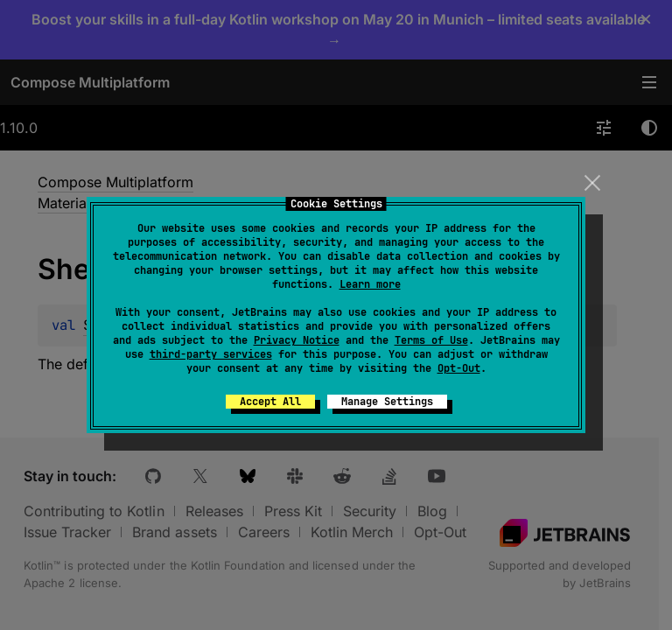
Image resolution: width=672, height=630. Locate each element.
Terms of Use (431, 340)
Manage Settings (387, 402)
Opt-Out (459, 368)
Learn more (370, 284)
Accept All (270, 402)
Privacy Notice (297, 340)
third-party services (211, 354)
